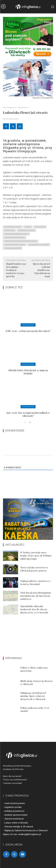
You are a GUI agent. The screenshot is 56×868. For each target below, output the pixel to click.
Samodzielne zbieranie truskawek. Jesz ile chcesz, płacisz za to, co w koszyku (34, 609)
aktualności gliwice (13, 227)
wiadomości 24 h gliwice (39, 245)
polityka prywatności (14, 811)
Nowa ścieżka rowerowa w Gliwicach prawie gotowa (34, 569)
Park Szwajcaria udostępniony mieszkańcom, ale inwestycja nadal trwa (36, 596)
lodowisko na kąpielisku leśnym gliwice (21, 241)
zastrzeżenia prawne (15, 803)
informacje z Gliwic (26, 230)
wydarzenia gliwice (13, 248)
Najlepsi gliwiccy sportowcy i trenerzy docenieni (35, 583)
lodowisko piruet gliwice (15, 245)
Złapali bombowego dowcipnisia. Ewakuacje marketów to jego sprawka (16, 270)
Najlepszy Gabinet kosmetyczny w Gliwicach (26, 830)
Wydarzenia (23, 107)
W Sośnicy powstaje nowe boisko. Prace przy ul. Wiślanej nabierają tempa (36, 556)
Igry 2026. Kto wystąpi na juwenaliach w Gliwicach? (28, 414)
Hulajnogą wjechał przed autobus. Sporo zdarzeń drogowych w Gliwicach (33, 696)
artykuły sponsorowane (16, 815)
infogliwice (9, 230)
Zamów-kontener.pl (14, 819)
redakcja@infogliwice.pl (29, 834)
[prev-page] (25, 422)
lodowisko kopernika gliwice (16, 234)
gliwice (28, 227)
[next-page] (30, 422)
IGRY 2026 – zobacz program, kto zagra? (28, 331)
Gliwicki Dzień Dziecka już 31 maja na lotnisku (28, 372)
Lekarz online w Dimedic (16, 823)
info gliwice (40, 227)
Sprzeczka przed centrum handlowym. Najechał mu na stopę (41, 270)
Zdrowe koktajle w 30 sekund (19, 827)
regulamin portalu (13, 807)
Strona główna (9, 107)
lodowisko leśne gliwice (15, 238)
